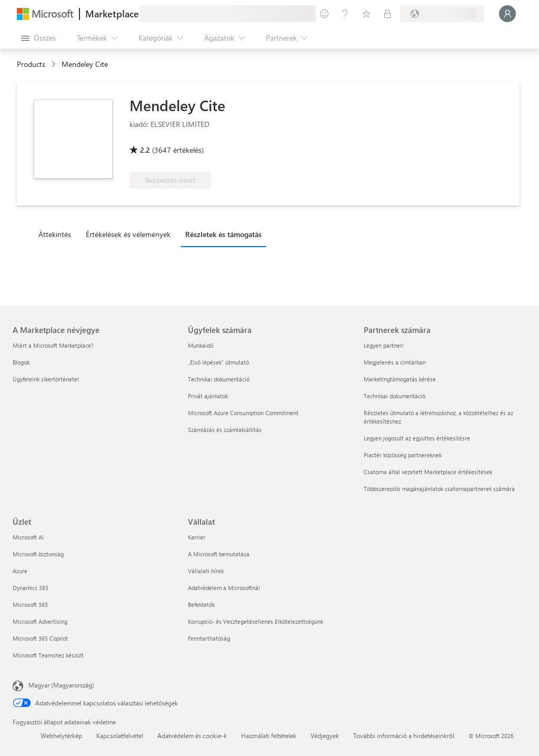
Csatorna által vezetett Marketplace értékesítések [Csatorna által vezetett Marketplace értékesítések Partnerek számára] (428, 472)
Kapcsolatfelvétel (120, 735)
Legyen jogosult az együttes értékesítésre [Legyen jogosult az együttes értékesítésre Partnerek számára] (417, 438)
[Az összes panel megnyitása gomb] (38, 38)
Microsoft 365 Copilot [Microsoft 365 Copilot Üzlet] (40, 638)
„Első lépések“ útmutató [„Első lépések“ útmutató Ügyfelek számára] (218, 362)
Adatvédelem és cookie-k (192, 735)
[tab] (57, 234)
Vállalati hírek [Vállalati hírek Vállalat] (206, 571)
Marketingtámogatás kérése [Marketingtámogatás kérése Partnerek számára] (400, 379)
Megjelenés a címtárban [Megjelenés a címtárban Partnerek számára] (395, 362)
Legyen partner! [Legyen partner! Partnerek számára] (384, 345)
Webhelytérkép (61, 735)
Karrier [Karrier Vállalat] (197, 537)
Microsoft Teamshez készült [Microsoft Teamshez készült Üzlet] (48, 655)
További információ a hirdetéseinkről (404, 735)
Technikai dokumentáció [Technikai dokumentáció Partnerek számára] (395, 396)
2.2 (145, 150)
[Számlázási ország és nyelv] (442, 14)
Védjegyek (325, 735)
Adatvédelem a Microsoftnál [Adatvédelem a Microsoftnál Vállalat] (224, 588)
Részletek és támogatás (223, 234)
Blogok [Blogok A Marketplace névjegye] (21, 362)
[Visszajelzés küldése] (324, 14)
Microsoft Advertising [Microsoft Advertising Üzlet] (40, 621)
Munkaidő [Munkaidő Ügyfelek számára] (201, 345)
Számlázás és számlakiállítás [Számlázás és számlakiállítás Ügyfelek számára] (225, 430)
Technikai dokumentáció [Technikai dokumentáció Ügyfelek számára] (219, 379)
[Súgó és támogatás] (345, 14)
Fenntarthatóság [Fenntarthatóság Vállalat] (209, 638)
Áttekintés (55, 234)
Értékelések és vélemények (128, 234)
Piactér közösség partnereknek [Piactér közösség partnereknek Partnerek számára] (403, 455)
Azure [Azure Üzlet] (20, 571)
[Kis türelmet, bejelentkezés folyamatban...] (507, 14)
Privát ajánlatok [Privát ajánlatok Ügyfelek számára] (208, 396)
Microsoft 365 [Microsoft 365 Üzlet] (30, 605)
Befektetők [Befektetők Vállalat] (201, 605)
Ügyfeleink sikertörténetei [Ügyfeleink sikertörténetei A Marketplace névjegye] (46, 379)
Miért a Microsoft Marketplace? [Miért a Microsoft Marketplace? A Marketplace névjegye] (53, 345)
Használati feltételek (269, 735)
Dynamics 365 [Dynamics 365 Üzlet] (31, 588)
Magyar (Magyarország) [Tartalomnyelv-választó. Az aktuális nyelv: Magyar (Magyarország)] (61, 685)
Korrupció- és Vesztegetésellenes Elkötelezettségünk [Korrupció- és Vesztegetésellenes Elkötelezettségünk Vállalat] (256, 621)
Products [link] (31, 64)
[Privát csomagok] (387, 14)
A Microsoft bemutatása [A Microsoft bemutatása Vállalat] (219, 554)
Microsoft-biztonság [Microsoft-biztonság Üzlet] (38, 554)
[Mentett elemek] (366, 14)
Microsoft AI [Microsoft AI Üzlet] (28, 537)
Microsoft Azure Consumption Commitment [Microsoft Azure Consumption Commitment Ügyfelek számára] (243, 413)
